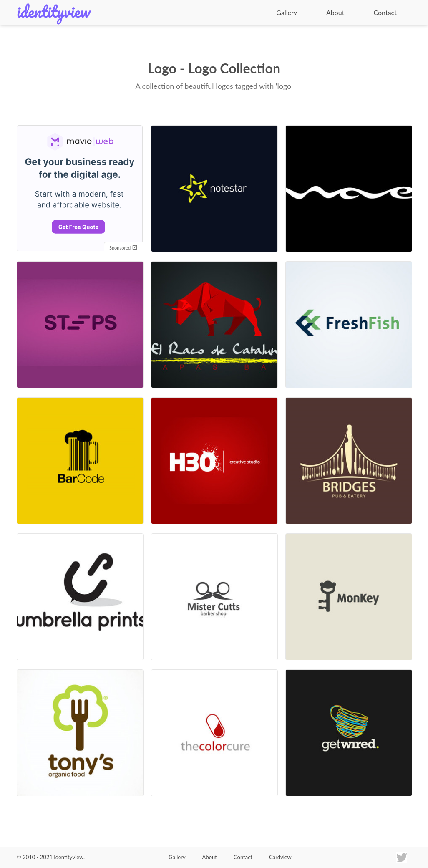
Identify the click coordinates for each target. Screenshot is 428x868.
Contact (385, 12)
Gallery (287, 12)
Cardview (280, 857)
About (335, 12)
